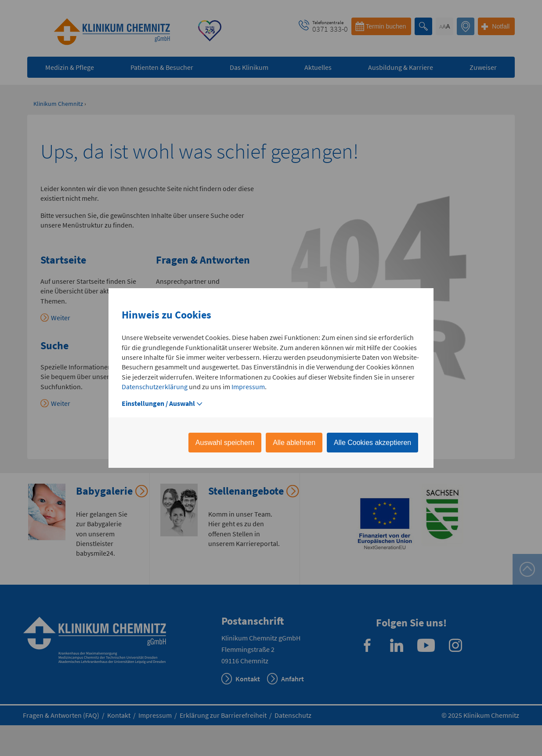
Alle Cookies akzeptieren (372, 443)
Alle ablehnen (294, 443)
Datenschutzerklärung (155, 387)
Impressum (248, 387)
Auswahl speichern (225, 443)
